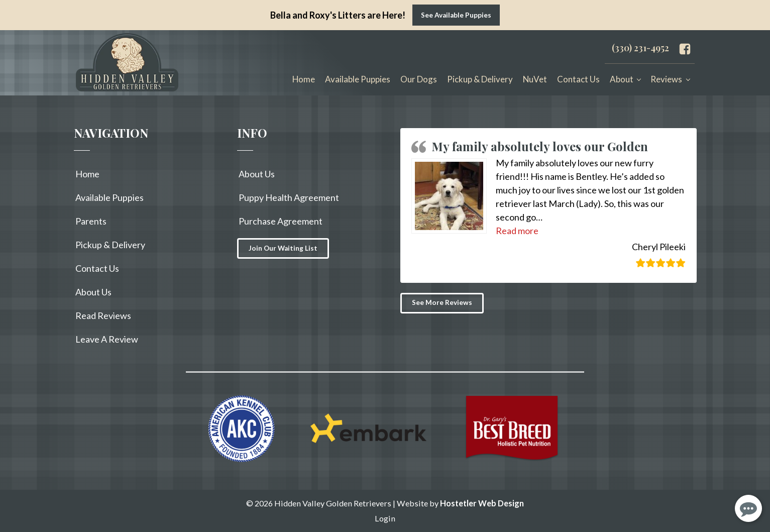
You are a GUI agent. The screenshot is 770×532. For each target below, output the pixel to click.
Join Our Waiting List (283, 248)
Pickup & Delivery (480, 79)
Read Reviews (103, 315)
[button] (517, 231)
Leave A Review (107, 339)
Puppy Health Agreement (289, 197)
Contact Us (578, 79)
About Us (93, 292)
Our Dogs (419, 79)
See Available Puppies (456, 15)
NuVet (535, 79)
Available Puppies (358, 79)
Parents (91, 221)
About (622, 79)
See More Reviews (442, 302)
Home (304, 79)
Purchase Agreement (281, 221)
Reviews (666, 79)
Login (385, 518)
